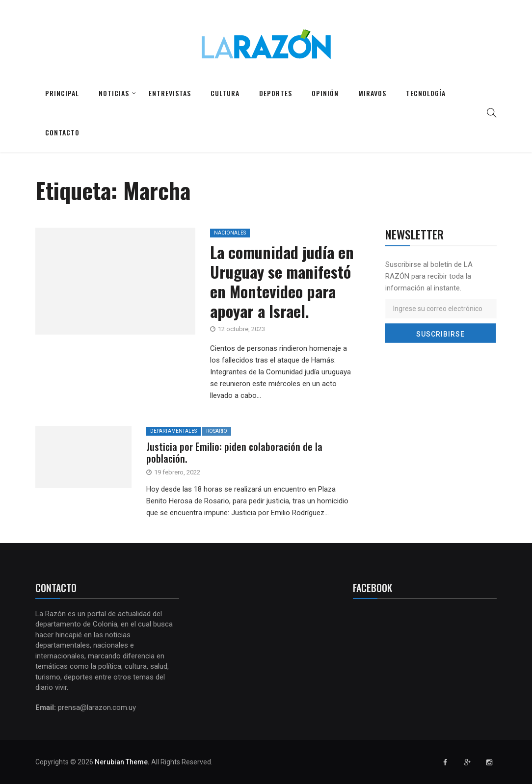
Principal (62, 93)
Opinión (325, 93)
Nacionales (230, 233)
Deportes (276, 93)
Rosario (217, 431)
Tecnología (426, 93)
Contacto (62, 132)
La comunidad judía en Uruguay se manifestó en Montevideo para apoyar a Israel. (282, 281)
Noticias (114, 93)
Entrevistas (170, 93)
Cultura (225, 93)
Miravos (372, 93)
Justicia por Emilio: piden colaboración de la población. (234, 452)
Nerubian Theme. (122, 762)
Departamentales (173, 431)
